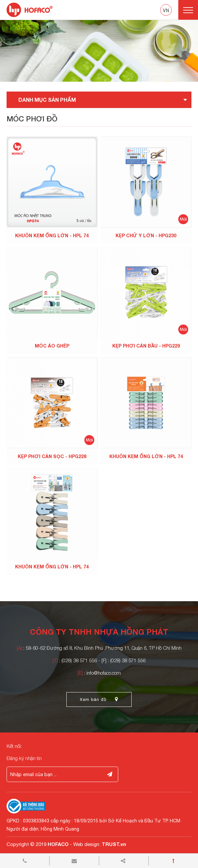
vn (166, 10)
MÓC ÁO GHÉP (52, 346)
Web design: (87, 844)
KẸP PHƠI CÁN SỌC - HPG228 (52, 456)
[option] (99, 51)
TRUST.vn (114, 844)
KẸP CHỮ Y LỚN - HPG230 (146, 235)
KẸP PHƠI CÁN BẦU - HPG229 (146, 346)
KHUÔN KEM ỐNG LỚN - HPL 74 (52, 235)
